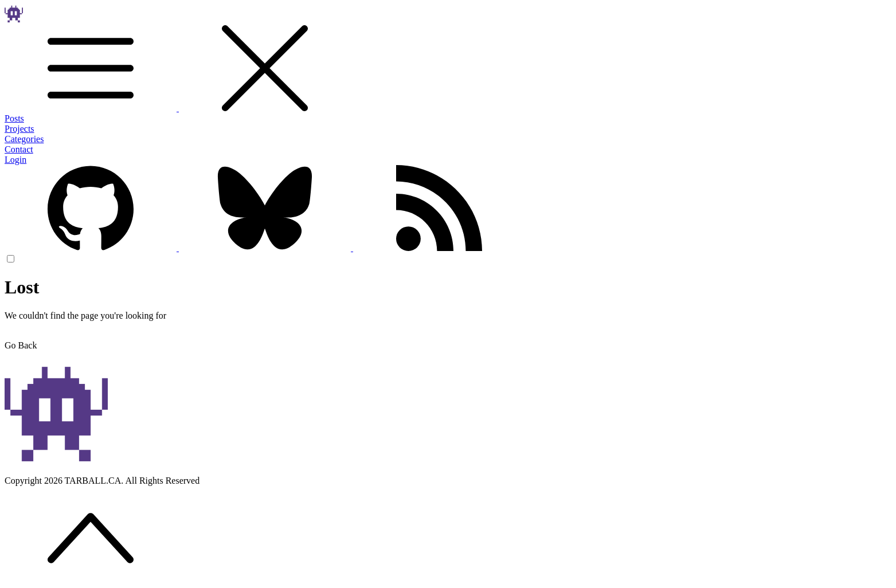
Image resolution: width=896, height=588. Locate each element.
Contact (19, 149)
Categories (24, 139)
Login (15, 160)
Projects (19, 129)
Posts (14, 118)
